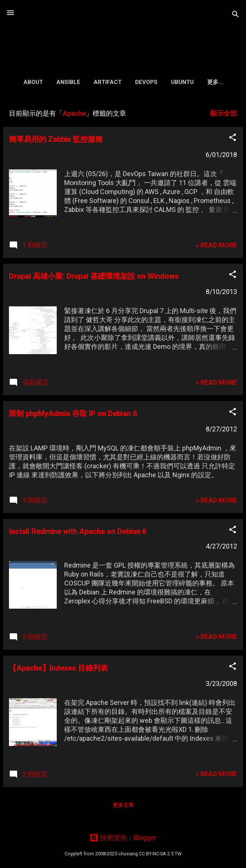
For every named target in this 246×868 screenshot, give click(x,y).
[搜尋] (236, 15)
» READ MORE (216, 246)
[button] (233, 140)
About (29, 82)
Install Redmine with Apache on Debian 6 (78, 533)
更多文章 (123, 806)
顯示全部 (224, 115)
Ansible (65, 82)
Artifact (104, 82)
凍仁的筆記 (123, 31)
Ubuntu (179, 82)
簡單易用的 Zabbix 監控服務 (56, 141)
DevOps (143, 82)
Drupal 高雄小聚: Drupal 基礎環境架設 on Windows (94, 278)
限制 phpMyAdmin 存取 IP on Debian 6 (73, 415)
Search (215, 82)
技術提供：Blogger (123, 838)
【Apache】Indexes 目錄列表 (58, 669)
